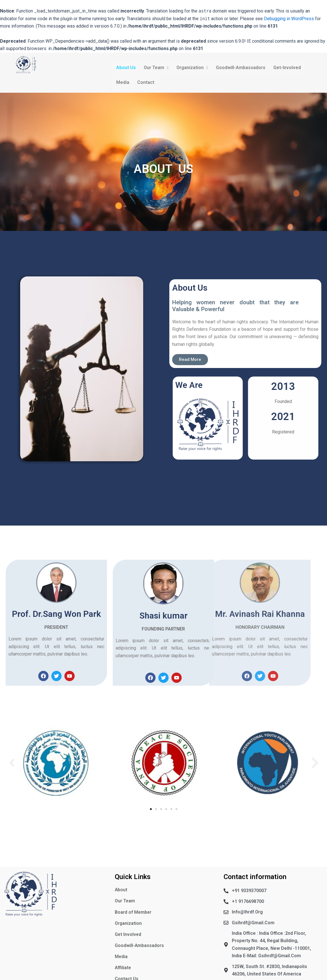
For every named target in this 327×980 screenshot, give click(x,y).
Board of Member (133, 912)
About (121, 890)
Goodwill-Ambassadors (241, 68)
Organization (192, 68)
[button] (12, 763)
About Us (126, 68)
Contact (146, 83)
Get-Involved (287, 68)
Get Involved (128, 934)
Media (123, 83)
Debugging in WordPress (289, 19)
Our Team (156, 68)
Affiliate (123, 968)
